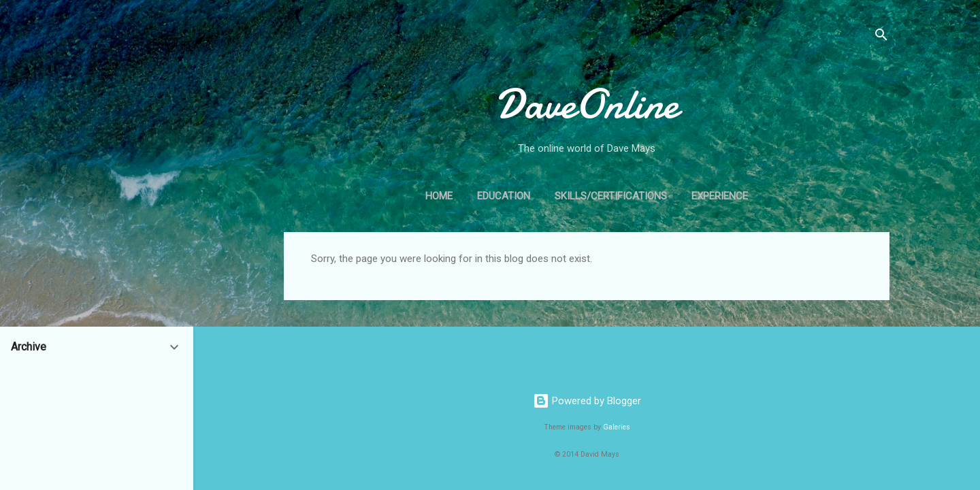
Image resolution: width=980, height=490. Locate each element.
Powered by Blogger (587, 401)
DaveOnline (587, 104)
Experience (720, 196)
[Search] (881, 37)
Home (439, 196)
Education (504, 196)
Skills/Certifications (611, 196)
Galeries (617, 427)
